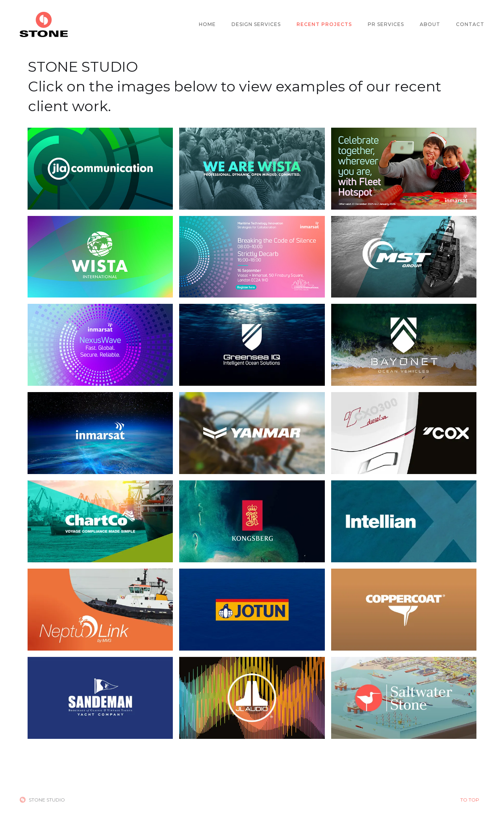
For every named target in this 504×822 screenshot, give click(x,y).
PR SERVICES (386, 24)
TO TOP (470, 800)
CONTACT (470, 24)
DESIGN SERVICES (256, 24)
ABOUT (430, 24)
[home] (44, 24)
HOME (207, 24)
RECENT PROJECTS (324, 24)
